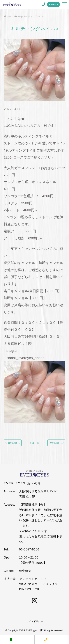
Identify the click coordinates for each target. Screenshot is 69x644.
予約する (17, 639)
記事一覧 (35, 443)
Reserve (54, 4)
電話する (52, 639)
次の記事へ (55, 443)
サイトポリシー (34, 621)
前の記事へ (14, 443)
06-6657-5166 (29, 549)
